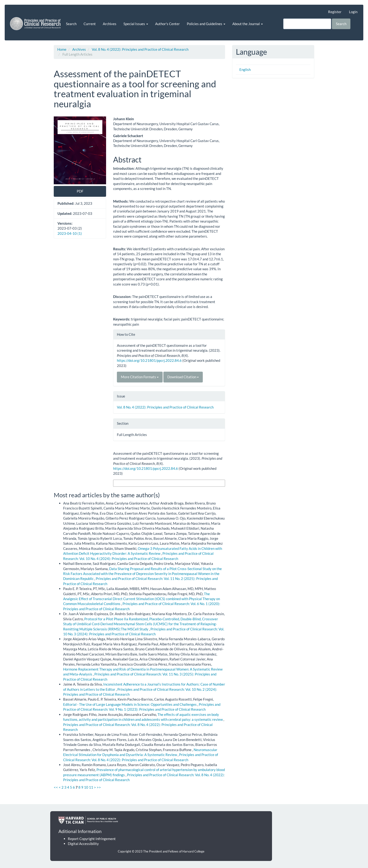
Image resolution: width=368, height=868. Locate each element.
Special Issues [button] (136, 24)
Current (90, 24)
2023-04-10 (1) (70, 233)
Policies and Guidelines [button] (206, 24)
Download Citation (183, 377)
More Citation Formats (140, 377)
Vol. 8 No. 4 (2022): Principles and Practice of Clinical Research (140, 49)
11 (91, 787)
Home (62, 49)
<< (56, 787)
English (245, 69)
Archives (110, 24)
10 (86, 787)
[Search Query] (307, 24)
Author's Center (167, 24)
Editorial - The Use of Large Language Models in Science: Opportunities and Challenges (130, 704)
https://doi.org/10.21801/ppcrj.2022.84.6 (149, 360)
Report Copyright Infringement (92, 839)
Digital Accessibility (83, 844)
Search (71, 24)
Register (335, 12)
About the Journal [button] (248, 24)
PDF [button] (80, 191)
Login (353, 12)
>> (99, 787)
